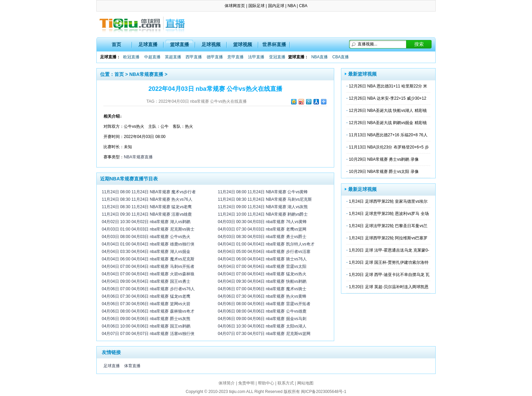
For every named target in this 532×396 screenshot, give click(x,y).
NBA (291, 6)
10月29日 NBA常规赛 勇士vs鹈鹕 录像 (384, 159)
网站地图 (305, 383)
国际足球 (256, 6)
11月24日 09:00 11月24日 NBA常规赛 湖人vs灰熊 (263, 207)
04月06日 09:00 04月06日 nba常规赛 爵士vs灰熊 (146, 319)
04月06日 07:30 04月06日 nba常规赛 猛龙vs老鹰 (146, 296)
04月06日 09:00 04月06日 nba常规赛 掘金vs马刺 (262, 319)
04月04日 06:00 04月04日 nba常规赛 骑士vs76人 (262, 259)
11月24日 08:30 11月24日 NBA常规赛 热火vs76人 (147, 199)
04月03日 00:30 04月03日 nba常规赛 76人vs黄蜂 (262, 222)
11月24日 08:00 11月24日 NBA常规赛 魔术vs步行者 (149, 192)
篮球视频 (243, 44)
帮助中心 (266, 383)
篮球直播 (179, 44)
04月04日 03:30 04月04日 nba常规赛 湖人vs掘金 (146, 252)
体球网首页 (235, 6)
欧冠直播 (131, 57)
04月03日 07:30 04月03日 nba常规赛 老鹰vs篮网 (262, 229)
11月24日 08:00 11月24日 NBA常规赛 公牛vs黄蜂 (263, 192)
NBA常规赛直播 (146, 74)
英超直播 (173, 57)
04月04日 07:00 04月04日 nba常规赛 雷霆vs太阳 (262, 266)
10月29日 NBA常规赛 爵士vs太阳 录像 (384, 172)
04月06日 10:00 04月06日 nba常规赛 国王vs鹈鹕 (146, 326)
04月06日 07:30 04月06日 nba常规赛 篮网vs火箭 (146, 304)
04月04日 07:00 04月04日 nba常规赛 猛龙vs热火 (262, 274)
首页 (116, 44)
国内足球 (276, 6)
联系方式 (286, 383)
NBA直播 (319, 57)
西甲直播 (194, 57)
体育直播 (132, 366)
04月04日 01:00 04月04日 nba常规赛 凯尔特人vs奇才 (266, 244)
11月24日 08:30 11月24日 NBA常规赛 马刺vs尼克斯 (265, 199)
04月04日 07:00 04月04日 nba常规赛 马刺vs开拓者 (148, 266)
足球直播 (148, 44)
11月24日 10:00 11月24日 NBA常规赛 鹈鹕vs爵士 (263, 214)
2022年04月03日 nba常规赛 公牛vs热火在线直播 (203, 101)
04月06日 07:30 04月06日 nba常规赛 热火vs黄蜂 (262, 296)
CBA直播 (340, 57)
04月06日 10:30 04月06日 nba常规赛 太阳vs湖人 (262, 326)
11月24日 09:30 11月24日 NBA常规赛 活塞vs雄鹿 (147, 214)
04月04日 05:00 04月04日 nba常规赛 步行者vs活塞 (264, 252)
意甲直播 (235, 57)
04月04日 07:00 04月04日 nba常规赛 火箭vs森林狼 (148, 274)
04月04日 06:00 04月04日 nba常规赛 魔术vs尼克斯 (148, 259)
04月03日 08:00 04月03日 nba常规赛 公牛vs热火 (146, 237)
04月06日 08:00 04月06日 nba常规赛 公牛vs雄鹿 (262, 311)
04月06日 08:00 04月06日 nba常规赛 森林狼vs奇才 (148, 311)
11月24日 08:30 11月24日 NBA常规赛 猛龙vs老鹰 (147, 207)
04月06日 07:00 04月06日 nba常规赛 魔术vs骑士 (262, 289)
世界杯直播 (274, 44)
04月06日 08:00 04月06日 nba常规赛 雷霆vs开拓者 (264, 304)
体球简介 (227, 383)
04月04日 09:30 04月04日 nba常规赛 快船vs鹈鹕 (262, 281)
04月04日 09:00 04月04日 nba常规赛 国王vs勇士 (146, 281)
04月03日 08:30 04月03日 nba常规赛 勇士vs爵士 (262, 237)
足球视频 (211, 44)
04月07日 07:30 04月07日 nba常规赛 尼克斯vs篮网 (264, 334)
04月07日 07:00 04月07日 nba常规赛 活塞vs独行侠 (148, 334)
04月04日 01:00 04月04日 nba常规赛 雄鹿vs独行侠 (148, 244)
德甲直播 (215, 57)
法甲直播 (256, 57)
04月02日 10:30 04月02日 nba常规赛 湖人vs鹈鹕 (146, 222)
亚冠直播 (277, 57)
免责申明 (246, 383)
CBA (303, 6)
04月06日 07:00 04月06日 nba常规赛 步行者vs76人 (148, 289)
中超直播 (152, 57)
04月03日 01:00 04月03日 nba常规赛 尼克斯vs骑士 (148, 229)
